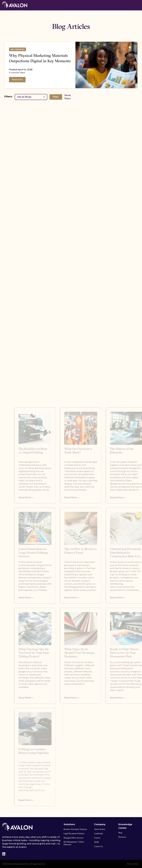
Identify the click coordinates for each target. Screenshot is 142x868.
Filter (56, 97)
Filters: (8, 97)
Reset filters (68, 97)
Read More (17, 80)
